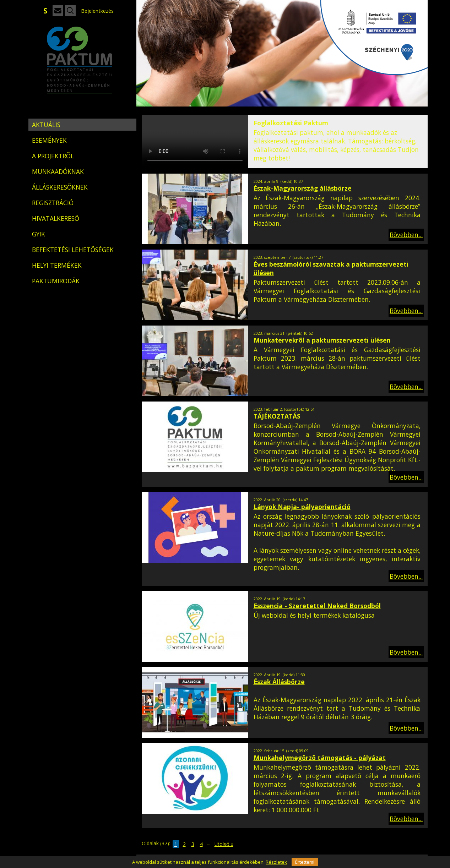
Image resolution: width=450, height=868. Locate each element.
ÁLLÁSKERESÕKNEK (60, 187)
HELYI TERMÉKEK (57, 265)
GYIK (39, 234)
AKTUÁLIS (46, 125)
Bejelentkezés (97, 11)
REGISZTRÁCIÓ (53, 203)
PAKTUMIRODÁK (56, 281)
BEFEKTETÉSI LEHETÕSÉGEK (73, 250)
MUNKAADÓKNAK (58, 171)
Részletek (276, 862)
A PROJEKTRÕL (53, 156)
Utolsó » (224, 844)
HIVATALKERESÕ (56, 218)
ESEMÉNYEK (49, 140)
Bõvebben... (406, 235)
